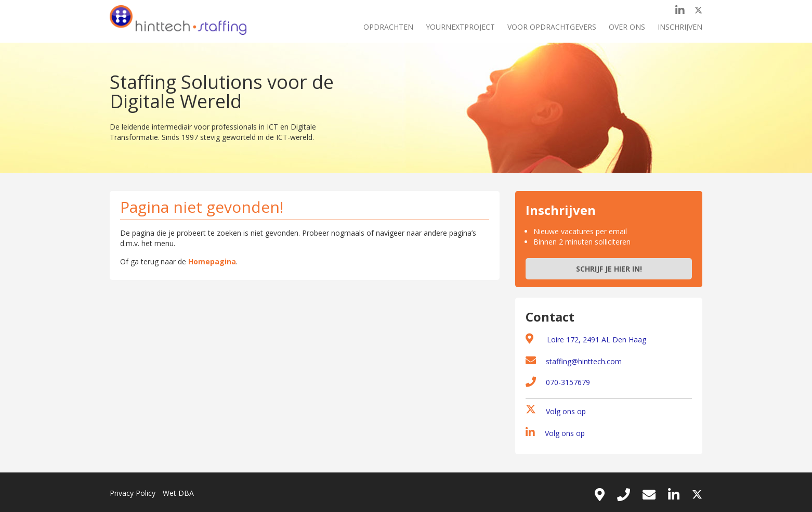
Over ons (627, 27)
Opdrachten (388, 27)
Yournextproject (460, 27)
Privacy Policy (133, 493)
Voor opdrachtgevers (552, 27)
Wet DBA (178, 493)
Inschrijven (680, 27)
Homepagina (212, 261)
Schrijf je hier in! (609, 269)
